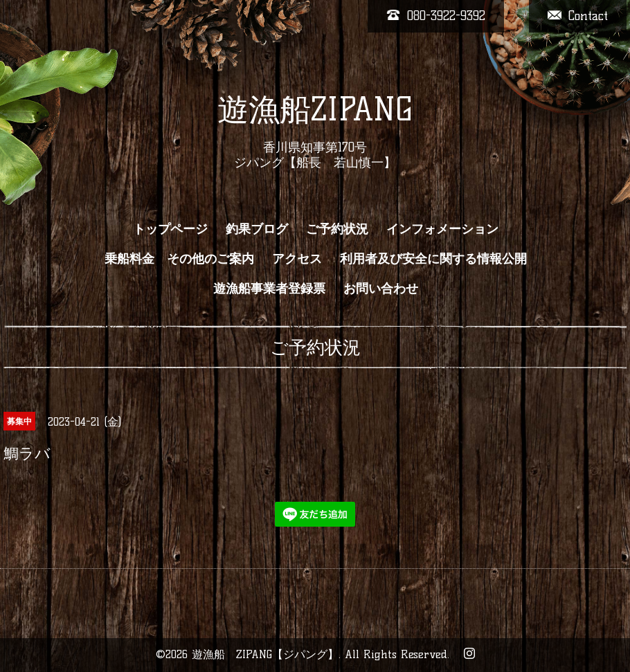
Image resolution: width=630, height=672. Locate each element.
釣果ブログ (257, 229)
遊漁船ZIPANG (315, 109)
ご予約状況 (337, 229)
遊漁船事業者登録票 (269, 289)
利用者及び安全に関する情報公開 (433, 259)
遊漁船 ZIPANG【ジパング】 (265, 654)
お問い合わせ (381, 289)
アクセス (297, 259)
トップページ (170, 229)
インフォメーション (442, 229)
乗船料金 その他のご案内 (179, 259)
